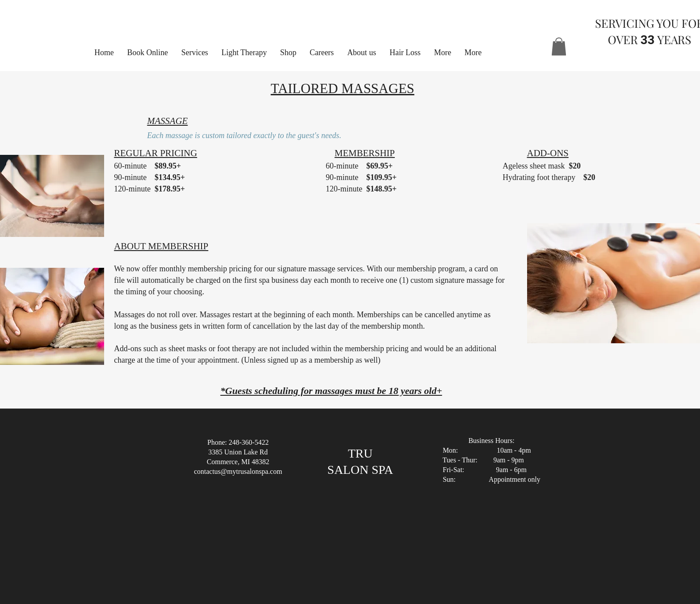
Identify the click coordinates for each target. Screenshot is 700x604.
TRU (360, 453)
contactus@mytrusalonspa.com (238, 471)
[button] (443, 53)
